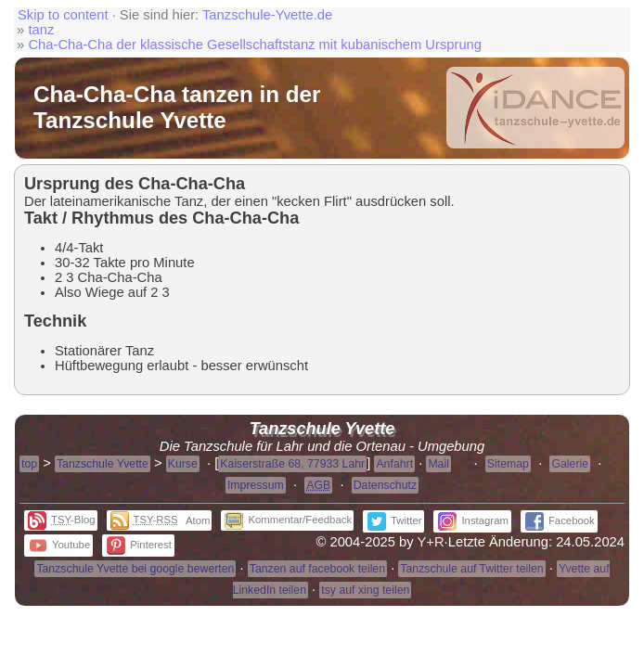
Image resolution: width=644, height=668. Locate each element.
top (29, 464)
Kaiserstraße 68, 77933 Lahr (292, 464)
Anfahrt (394, 464)
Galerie (570, 464)
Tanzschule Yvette (103, 464)
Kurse (183, 464)
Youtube (59, 545)
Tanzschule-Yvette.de (267, 15)
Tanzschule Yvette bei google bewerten (135, 569)
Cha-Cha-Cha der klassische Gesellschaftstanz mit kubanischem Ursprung (255, 45)
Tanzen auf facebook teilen (317, 569)
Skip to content (63, 15)
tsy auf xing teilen (365, 590)
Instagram (473, 520)
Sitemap (508, 464)
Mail (438, 464)
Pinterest (139, 545)
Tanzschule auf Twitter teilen (471, 569)
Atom (198, 520)
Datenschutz (385, 485)
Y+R (431, 542)
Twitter (394, 520)
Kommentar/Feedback (288, 520)
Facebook (560, 520)
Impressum (256, 485)
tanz (41, 30)
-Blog (62, 520)
